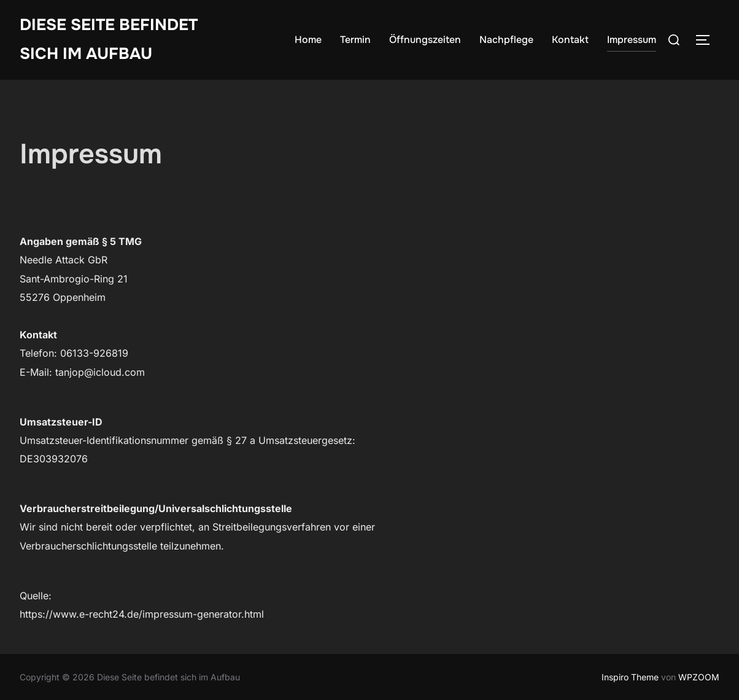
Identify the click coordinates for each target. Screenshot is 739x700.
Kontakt (570, 40)
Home (308, 40)
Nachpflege (506, 40)
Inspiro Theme (630, 677)
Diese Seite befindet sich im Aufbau (109, 39)
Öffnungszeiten (425, 40)
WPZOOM (699, 677)
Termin (355, 40)
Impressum (632, 40)
